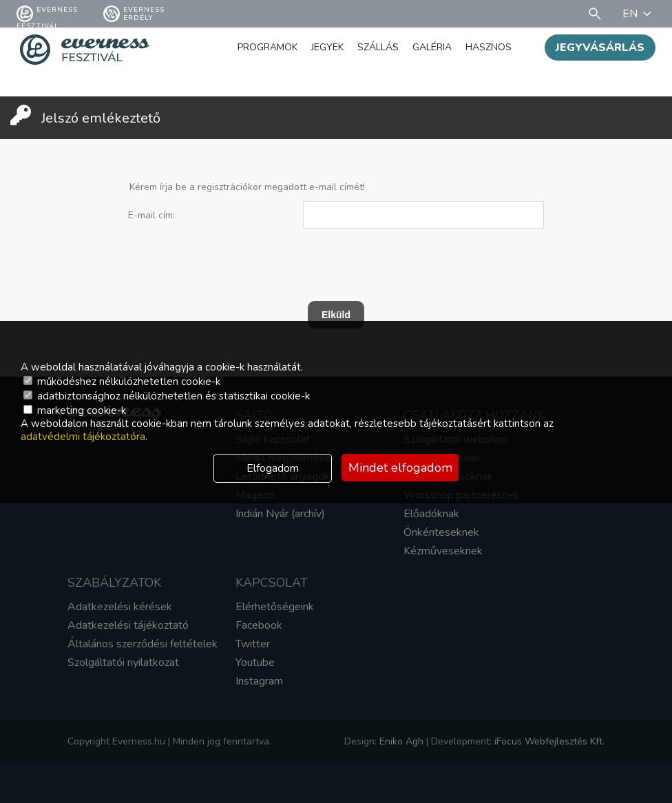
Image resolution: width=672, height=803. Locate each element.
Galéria (432, 47)
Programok (267, 47)
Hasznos (489, 47)
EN (639, 14)
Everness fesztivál (47, 14)
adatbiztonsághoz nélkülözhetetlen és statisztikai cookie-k (167, 396)
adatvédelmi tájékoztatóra (83, 437)
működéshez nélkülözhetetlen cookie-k (122, 382)
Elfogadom (273, 468)
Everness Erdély (134, 14)
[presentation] (320, 258)
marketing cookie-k (75, 410)
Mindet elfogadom (400, 468)
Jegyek (327, 47)
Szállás (378, 47)
